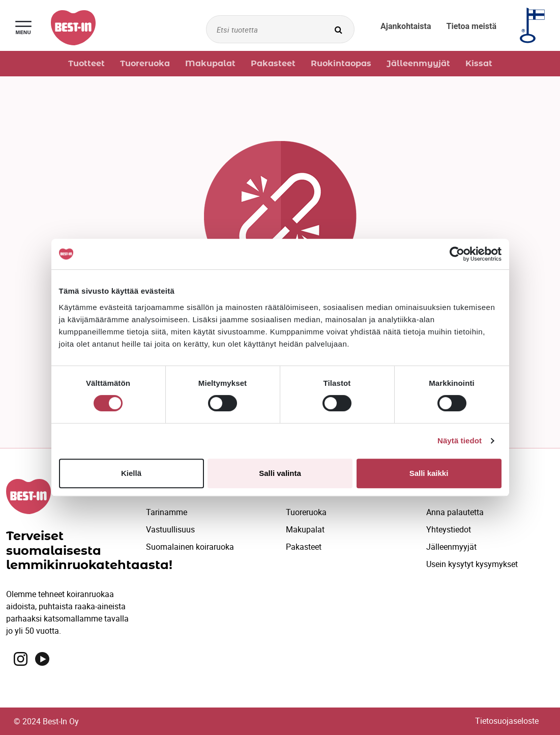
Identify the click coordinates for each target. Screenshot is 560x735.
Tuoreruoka (306, 512)
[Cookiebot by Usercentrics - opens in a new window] (457, 254)
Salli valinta (280, 473)
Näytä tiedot (460, 441)
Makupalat (305, 529)
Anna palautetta (455, 512)
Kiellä (131, 473)
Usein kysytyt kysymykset (472, 564)
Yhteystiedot (449, 529)
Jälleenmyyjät (451, 547)
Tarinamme (167, 512)
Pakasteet (304, 547)
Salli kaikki (429, 473)
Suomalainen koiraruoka (190, 547)
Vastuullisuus (170, 529)
